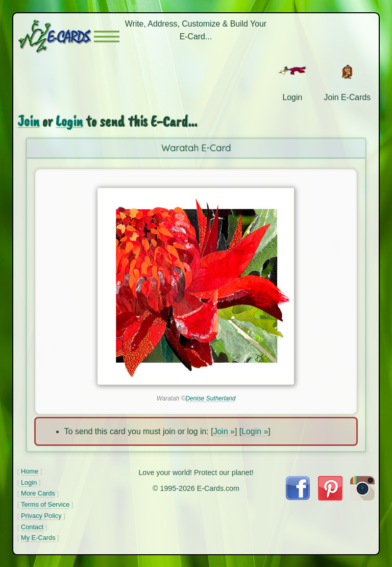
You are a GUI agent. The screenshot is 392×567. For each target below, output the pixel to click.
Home (30, 471)
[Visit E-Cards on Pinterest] (330, 498)
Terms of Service (45, 504)
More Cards (38, 493)
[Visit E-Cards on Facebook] (298, 497)
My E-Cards (38, 538)
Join (28, 121)
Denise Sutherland (210, 398)
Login (69, 121)
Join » (224, 431)
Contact (32, 527)
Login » (255, 431)
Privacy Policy (41, 516)
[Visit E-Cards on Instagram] (362, 498)
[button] (107, 37)
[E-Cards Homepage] (56, 37)
